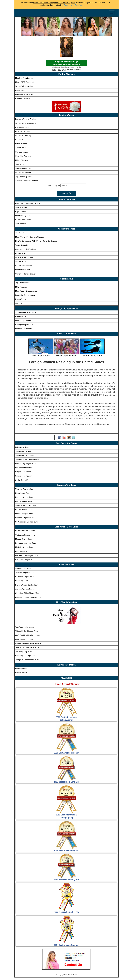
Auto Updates (21, 203)
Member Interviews (23, 249)
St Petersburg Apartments (26, 292)
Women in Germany (23, 115)
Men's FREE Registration (25, 62)
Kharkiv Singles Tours (24, 489)
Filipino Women (21, 140)
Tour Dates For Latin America (27, 439)
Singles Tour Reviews (24, 455)
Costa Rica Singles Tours (25, 539)
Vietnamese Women (23, 148)
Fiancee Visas (21, 648)
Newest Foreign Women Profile (41, 968)
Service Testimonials (23, 245)
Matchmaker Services (24, 74)
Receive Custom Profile (69, 968)
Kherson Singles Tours (24, 477)
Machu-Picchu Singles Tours (27, 535)
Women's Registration (24, 66)
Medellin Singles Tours (24, 527)
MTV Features (21, 267)
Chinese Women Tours (24, 569)
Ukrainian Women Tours (25, 469)
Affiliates (106, 972)
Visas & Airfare (21, 652)
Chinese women (22, 131)
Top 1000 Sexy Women (25, 156)
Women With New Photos (26, 103)
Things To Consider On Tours (27, 639)
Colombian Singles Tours (25, 510)
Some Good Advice (23, 199)
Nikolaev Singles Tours (24, 497)
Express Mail (20, 191)
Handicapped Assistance (66, 977)
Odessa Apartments (23, 300)
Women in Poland (22, 119)
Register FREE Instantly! (66, 43)
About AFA (20, 212)
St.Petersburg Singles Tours (26, 501)
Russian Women (22, 107)
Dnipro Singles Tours (24, 481)
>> (75, 5)
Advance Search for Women (27, 160)
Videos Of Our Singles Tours (27, 611)
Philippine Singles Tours (25, 556)
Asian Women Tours (23, 548)
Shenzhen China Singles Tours (28, 573)
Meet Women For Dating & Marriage (30, 216)
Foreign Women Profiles (63, 963)
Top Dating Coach (22, 262)
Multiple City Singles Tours (26, 443)
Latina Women (21, 123)
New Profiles (20, 70)
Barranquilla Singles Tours (26, 523)
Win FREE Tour (21, 283)
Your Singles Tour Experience (27, 627)
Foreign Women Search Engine (92, 963)
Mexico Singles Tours (24, 519)
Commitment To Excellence (26, 229)
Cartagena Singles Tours (25, 515)
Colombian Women (23, 136)
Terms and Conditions (72, 972)
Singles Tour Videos (23, 451)
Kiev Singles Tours (23, 473)
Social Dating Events (24, 460)
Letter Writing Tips (23, 195)
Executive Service (22, 78)
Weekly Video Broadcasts (28, 615)
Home (29, 963)
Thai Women (20, 144)
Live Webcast (92, 972)
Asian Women (21, 127)
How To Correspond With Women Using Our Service (36, 221)
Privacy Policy (21, 233)
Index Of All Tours (22, 427)
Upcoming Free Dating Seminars (28, 183)
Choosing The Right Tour (25, 635)
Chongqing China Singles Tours (28, 577)
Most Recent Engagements (26, 271)
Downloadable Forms (24, 447)
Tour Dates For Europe (24, 435)
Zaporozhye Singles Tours (26, 485)
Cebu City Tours (22, 560)
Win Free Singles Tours (95, 968)
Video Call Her (21, 187)
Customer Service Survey (25, 253)
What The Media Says (24, 237)
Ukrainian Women (22, 111)
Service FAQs (21, 241)
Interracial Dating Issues (25, 275)
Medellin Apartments (23, 308)
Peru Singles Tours (23, 531)
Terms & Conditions (23, 225)
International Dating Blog (25, 619)
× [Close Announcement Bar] (110, 3)
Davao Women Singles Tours (27, 564)
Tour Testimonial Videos (25, 606)
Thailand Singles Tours (24, 552)
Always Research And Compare (28, 623)
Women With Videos (23, 152)
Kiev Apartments (22, 296)
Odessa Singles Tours (24, 493)
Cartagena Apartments (24, 304)
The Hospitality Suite (24, 631)
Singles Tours (42, 963)
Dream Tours (20, 279)
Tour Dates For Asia (23, 431)
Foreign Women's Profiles (26, 99)
